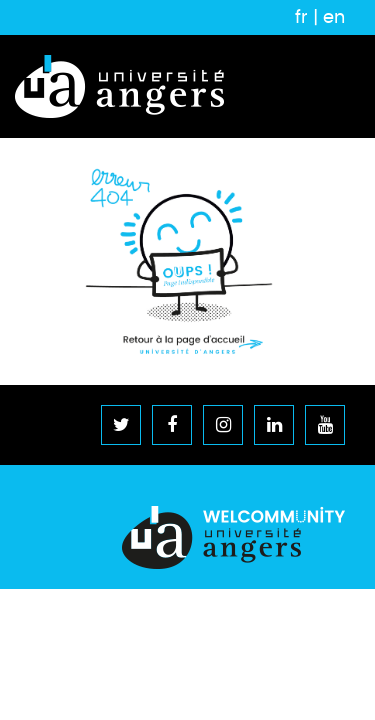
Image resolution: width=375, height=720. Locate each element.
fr (301, 17)
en (334, 17)
